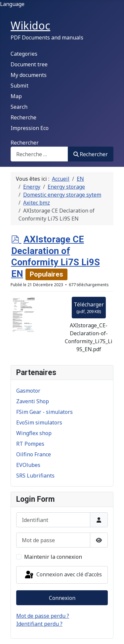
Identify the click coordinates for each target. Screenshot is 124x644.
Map (16, 96)
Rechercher (25, 143)
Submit (20, 86)
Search (19, 107)
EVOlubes (28, 465)
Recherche (23, 117)
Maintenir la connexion (53, 557)
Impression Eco (30, 128)
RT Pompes (30, 444)
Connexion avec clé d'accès (63, 575)
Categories (24, 54)
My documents (29, 75)
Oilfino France (34, 454)
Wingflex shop (34, 433)
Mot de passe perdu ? (43, 616)
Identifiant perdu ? (39, 624)
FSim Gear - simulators (44, 412)
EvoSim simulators (39, 422)
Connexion (62, 598)
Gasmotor (28, 391)
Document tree (29, 64)
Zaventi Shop (33, 401)
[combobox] (39, 154)
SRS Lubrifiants (35, 476)
